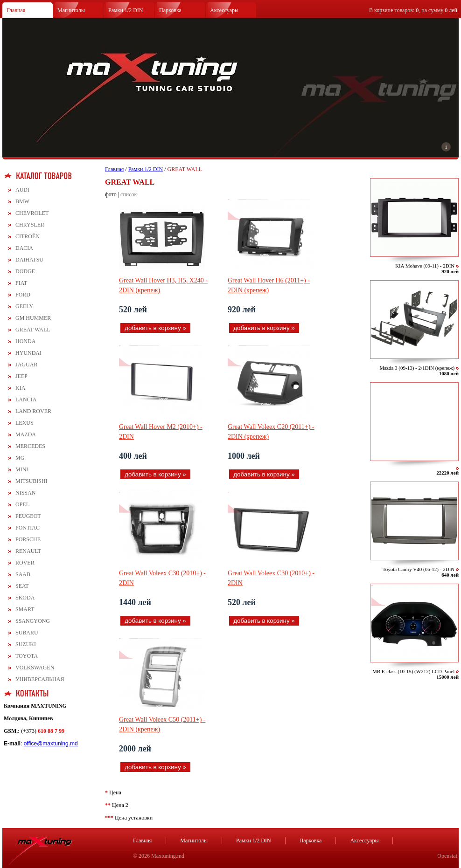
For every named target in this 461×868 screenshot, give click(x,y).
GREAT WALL (33, 330)
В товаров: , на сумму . (414, 10)
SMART (25, 609)
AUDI (22, 190)
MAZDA (26, 434)
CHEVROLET (32, 213)
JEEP (21, 376)
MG (20, 458)
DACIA (24, 248)
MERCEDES (30, 446)
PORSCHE (28, 539)
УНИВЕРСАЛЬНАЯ (40, 679)
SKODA (25, 598)
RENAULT (28, 551)
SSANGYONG (33, 621)
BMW (22, 201)
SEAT (22, 586)
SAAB (23, 574)
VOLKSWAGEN (35, 668)
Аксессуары (224, 10)
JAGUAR (26, 365)
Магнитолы (71, 10)
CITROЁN (28, 236)
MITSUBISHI (31, 481)
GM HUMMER (33, 318)
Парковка (170, 10)
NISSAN (25, 493)
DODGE (25, 271)
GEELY (24, 306)
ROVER (25, 563)
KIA (20, 388)
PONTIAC (28, 528)
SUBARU (27, 633)
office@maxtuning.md (51, 744)
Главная (16, 10)
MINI (22, 469)
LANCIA (26, 400)
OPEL (22, 504)
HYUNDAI (28, 353)
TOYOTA (27, 656)
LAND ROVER (33, 411)
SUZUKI (26, 644)
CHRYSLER (30, 225)
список (129, 194)
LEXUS (24, 423)
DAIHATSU (29, 260)
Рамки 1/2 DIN (126, 10)
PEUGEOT (28, 516)
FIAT (21, 283)
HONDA (25, 341)
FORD (23, 295)
